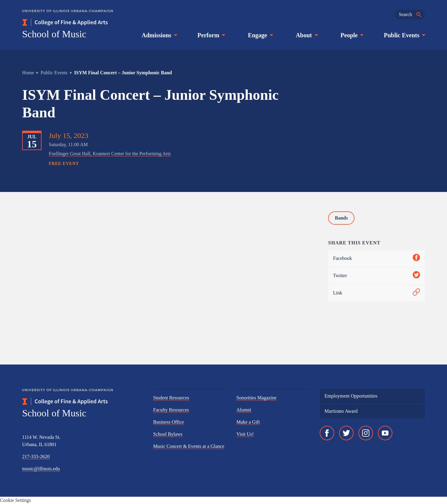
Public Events (404, 35)
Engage (260, 35)
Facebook (376, 259)
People (352, 35)
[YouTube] (385, 433)
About (306, 35)
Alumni (244, 410)
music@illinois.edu (41, 469)
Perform (211, 35)
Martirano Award (341, 411)
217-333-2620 (36, 457)
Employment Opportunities (351, 396)
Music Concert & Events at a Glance (189, 446)
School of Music (54, 34)
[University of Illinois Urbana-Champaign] (68, 15)
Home (28, 73)
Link (376, 293)
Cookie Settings (15, 500)
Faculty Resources (171, 410)
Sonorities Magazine (257, 398)
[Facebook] (327, 433)
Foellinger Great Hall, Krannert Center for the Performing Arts (110, 154)
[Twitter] (346, 433)
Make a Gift (248, 422)
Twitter (376, 276)
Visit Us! (245, 434)
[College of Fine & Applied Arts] (83, 22)
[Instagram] (366, 433)
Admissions (159, 35)
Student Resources (171, 398)
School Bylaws (168, 434)
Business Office (168, 422)
